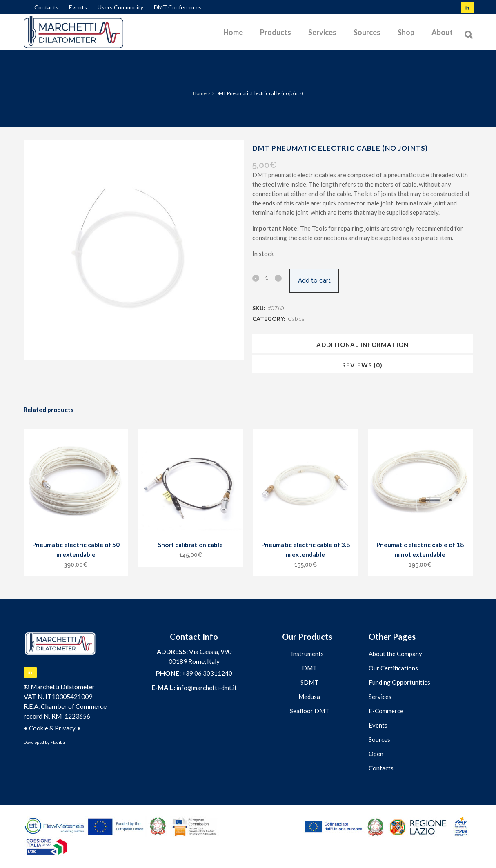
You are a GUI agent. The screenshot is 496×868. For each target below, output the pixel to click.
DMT (309, 668)
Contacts (46, 7)
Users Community (120, 7)
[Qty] (267, 278)
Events (78, 7)
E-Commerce (386, 711)
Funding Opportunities (399, 682)
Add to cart (318, 280)
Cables (296, 319)
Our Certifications (393, 668)
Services (380, 697)
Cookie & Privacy (52, 728)
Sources (379, 739)
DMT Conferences (178, 7)
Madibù (58, 742)
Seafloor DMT (309, 711)
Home (200, 93)
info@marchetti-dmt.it (207, 688)
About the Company (395, 654)
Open (376, 754)
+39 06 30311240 (207, 673)
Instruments (307, 654)
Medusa (309, 697)
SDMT (309, 682)
